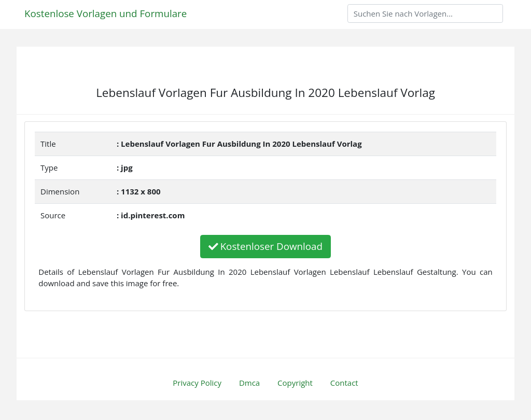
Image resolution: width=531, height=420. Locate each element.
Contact (344, 383)
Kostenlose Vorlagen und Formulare (106, 13)
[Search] (425, 13)
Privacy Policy (197, 383)
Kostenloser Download (265, 246)
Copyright (295, 383)
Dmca (249, 383)
